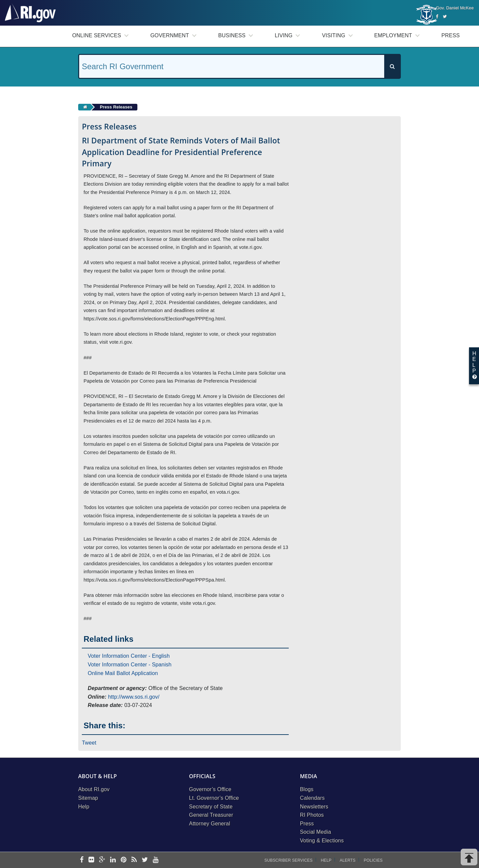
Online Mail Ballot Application (123, 673)
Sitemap (88, 798)
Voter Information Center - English (129, 656)
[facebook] (82, 860)
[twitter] (145, 860)
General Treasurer (211, 815)
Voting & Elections (322, 841)
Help (84, 807)
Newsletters (314, 807)
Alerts (347, 860)
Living (284, 35)
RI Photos (312, 815)
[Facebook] (437, 16)
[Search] (392, 66)
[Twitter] (445, 16)
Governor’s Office (210, 789)
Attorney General (210, 824)
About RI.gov (94, 789)
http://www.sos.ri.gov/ (134, 697)
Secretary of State (211, 807)
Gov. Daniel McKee (455, 8)
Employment (393, 35)
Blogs (307, 789)
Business (232, 35)
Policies (373, 860)
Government (170, 35)
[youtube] (156, 860)
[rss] (134, 860)
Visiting (334, 35)
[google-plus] (102, 860)
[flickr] (91, 860)
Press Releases (116, 107)
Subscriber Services (289, 860)
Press (451, 35)
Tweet (89, 743)
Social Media (316, 832)
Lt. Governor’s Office (214, 798)
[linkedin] (113, 860)
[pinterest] (124, 860)
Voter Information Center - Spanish (130, 665)
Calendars (312, 798)
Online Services (97, 35)
